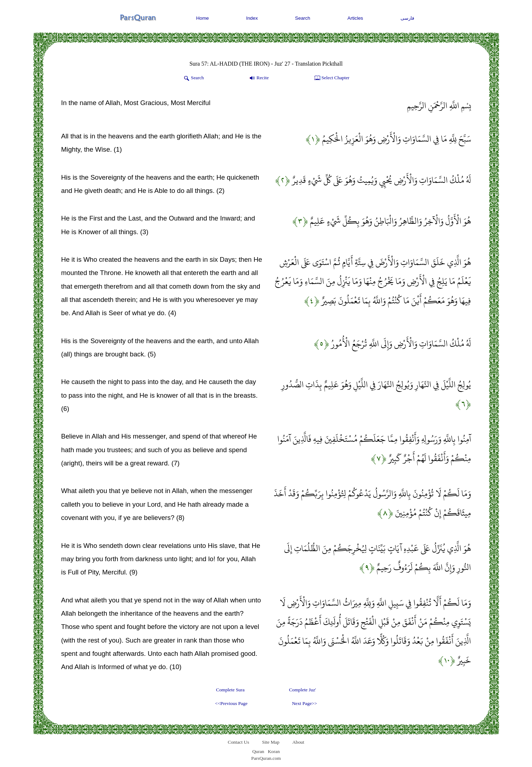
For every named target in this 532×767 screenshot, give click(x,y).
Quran (258, 751)
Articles (355, 18)
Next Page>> (305, 703)
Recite (258, 78)
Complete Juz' (303, 690)
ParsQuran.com (266, 758)
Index (252, 18)
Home (202, 18)
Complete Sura (230, 690)
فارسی (407, 18)
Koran (274, 751)
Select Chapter (331, 78)
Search (303, 18)
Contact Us (239, 742)
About (298, 742)
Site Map (271, 742)
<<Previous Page (231, 703)
